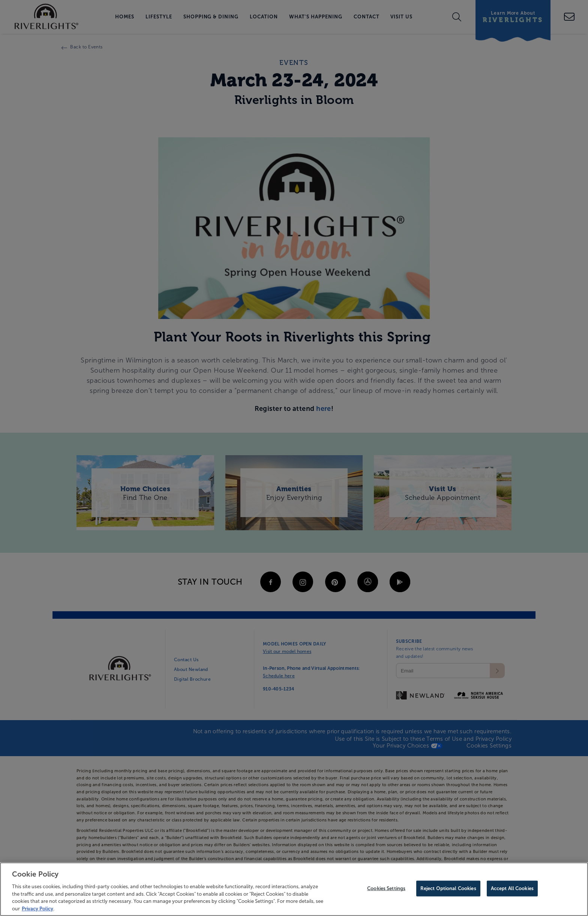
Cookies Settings (386, 890)
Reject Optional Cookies (448, 890)
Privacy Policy (37, 910)
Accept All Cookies (512, 890)
